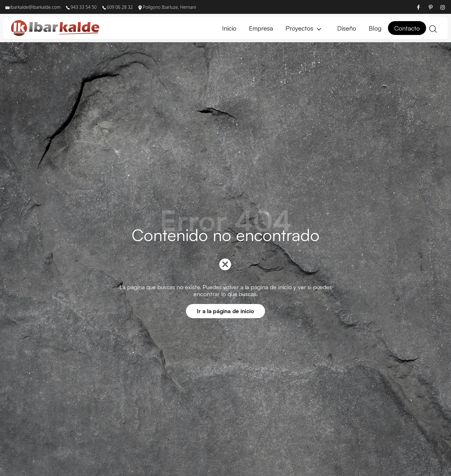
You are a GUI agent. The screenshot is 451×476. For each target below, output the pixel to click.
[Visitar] (419, 7)
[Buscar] (433, 28)
